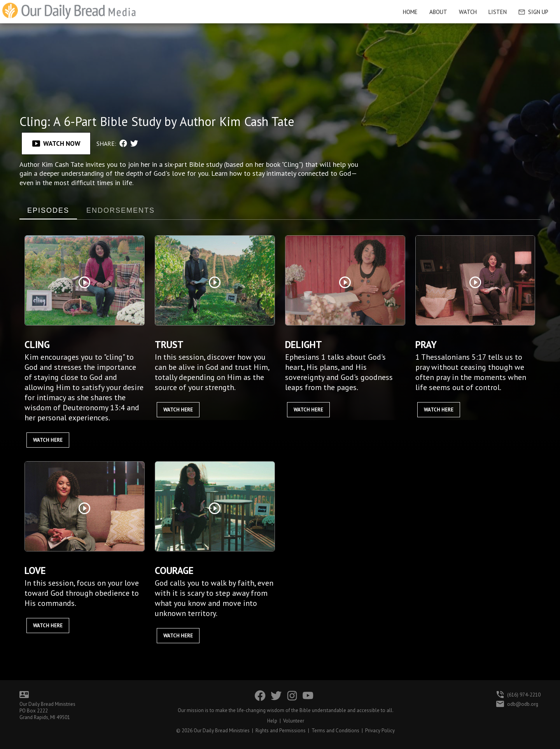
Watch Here (48, 440)
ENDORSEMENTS (121, 210)
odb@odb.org (523, 704)
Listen (498, 12)
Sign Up (533, 12)
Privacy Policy (380, 731)
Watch (468, 12)
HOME (410, 12)
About (438, 12)
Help (272, 721)
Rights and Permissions (281, 731)
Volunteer (294, 721)
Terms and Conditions (335, 731)
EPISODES (48, 210)
